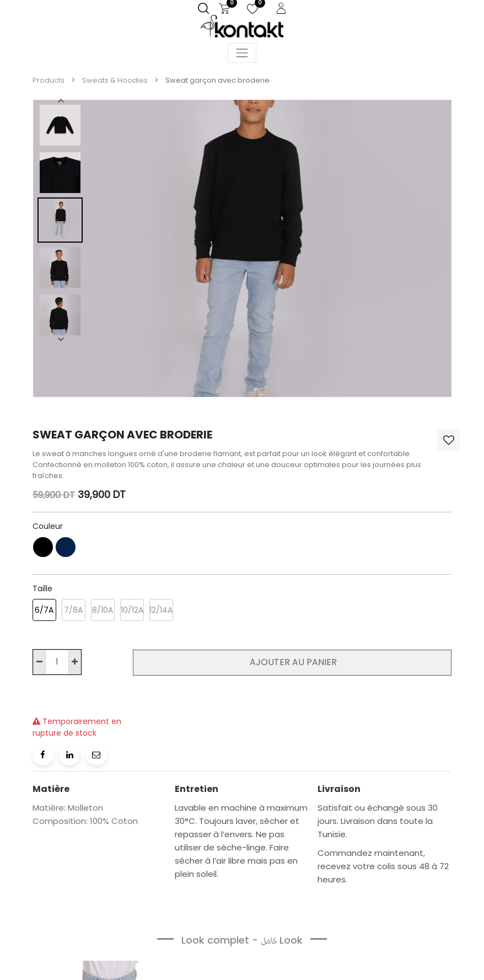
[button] (449, 440)
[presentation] (60, 101)
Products (49, 80)
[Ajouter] (75, 662)
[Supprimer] (39, 662)
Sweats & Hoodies (115, 80)
